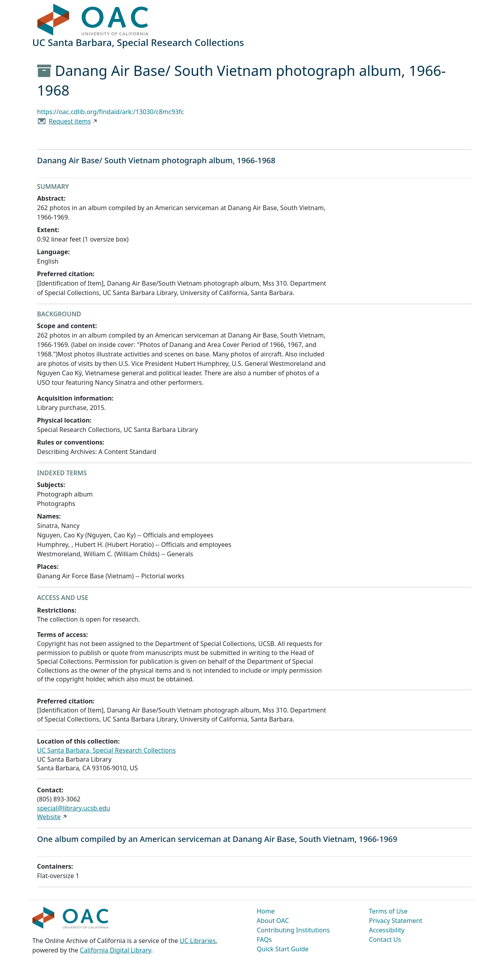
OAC (93, 20)
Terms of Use (388, 911)
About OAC (273, 921)
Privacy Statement (396, 921)
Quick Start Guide (283, 949)
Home (266, 911)
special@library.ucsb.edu (74, 808)
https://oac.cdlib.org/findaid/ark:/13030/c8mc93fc (110, 112)
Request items (70, 121)
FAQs (264, 939)
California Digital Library (116, 950)
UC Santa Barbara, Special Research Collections (106, 750)
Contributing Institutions (293, 930)
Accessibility (387, 930)
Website (49, 817)
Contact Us (385, 939)
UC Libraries (198, 941)
